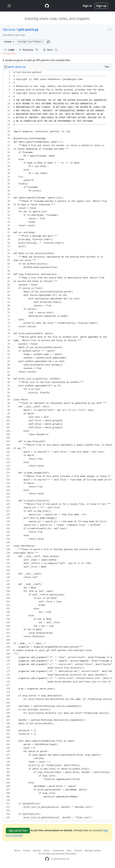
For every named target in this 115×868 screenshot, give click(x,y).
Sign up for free (18, 830)
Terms (17, 851)
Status (47, 851)
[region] (57, 445)
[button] (48, 42)
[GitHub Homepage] (47, 859)
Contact (78, 851)
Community (58, 851)
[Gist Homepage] (47, 6)
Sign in (87, 6)
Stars (50, 50)
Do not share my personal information (58, 854)
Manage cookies (93, 851)
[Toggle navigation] (9, 6)
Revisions (29, 50)
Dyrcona (9, 29)
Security (37, 851)
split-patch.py (28, 29)
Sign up (101, 6)
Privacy (27, 851)
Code (9, 50)
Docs (69, 851)
